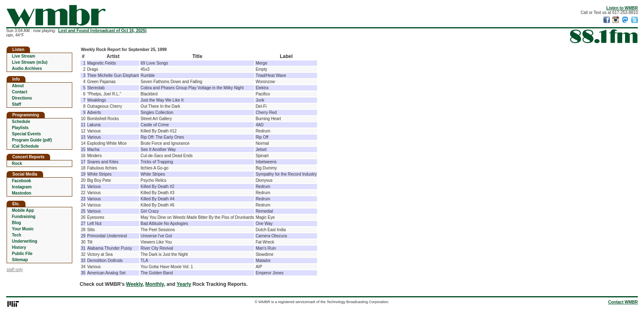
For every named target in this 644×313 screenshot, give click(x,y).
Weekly (134, 284)
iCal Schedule (25, 146)
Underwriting (25, 241)
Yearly (184, 284)
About (18, 86)
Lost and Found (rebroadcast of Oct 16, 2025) (102, 31)
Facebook (22, 181)
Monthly (155, 284)
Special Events (26, 134)
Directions (22, 98)
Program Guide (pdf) (32, 140)
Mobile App (23, 210)
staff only (15, 270)
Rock (17, 163)
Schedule (21, 122)
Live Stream (24, 56)
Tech (17, 235)
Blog (16, 223)
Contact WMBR (623, 302)
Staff (16, 104)
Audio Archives (27, 68)
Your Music (23, 229)
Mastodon (22, 193)
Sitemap (20, 260)
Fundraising (24, 217)
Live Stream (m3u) (30, 62)
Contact (20, 92)
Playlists (20, 128)
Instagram (22, 187)
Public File (22, 254)
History (19, 247)
